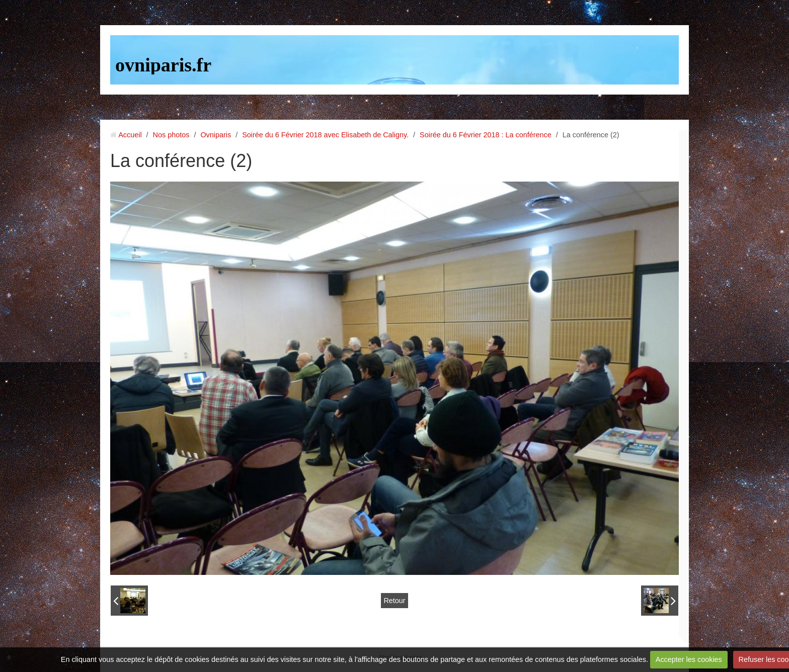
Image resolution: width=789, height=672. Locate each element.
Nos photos (171, 135)
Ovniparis (216, 135)
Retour (394, 601)
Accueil (130, 135)
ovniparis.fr (163, 65)
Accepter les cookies (689, 659)
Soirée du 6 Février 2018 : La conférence (486, 135)
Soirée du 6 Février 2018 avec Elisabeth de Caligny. (325, 135)
